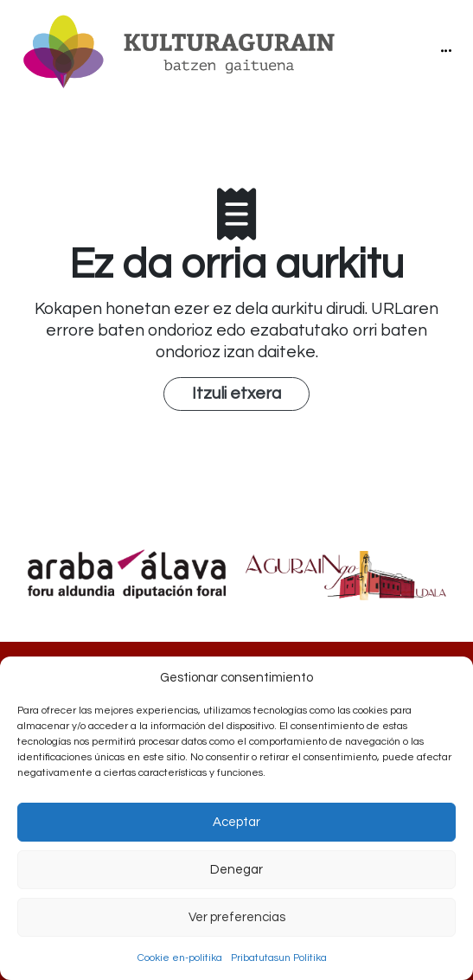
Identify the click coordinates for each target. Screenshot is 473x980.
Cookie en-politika (180, 958)
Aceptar (236, 822)
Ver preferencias (237, 917)
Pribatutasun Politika (279, 958)
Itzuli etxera (236, 394)
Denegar (236, 870)
